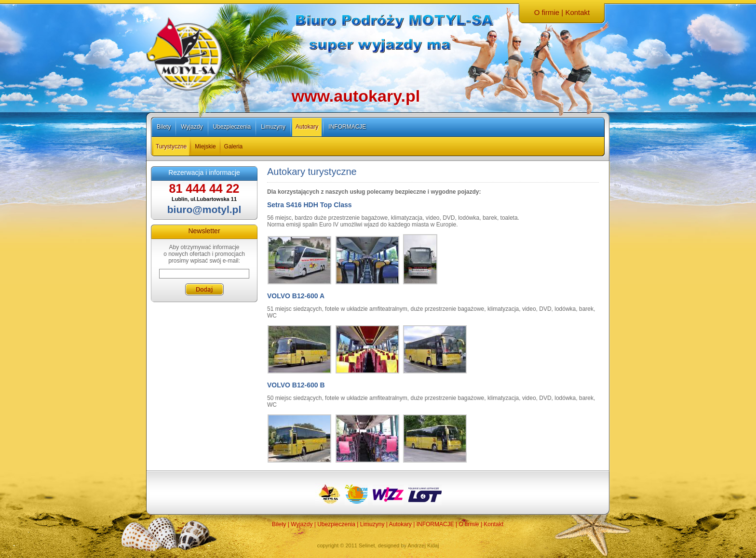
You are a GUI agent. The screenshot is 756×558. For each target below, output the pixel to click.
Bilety (164, 127)
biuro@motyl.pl (204, 209)
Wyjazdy (192, 127)
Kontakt (577, 12)
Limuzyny (273, 127)
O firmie (547, 12)
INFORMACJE (347, 127)
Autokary (307, 127)
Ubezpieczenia (232, 127)
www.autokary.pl (356, 96)
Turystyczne (171, 146)
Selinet (367, 545)
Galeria (234, 146)
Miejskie (205, 146)
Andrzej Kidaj (424, 545)
